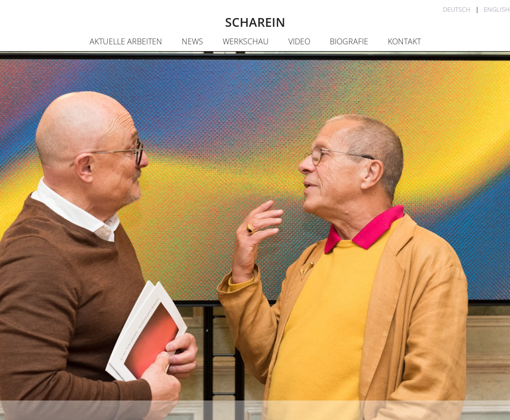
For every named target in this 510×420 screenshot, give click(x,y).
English (497, 9)
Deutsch (457, 9)
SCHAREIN (255, 22)
